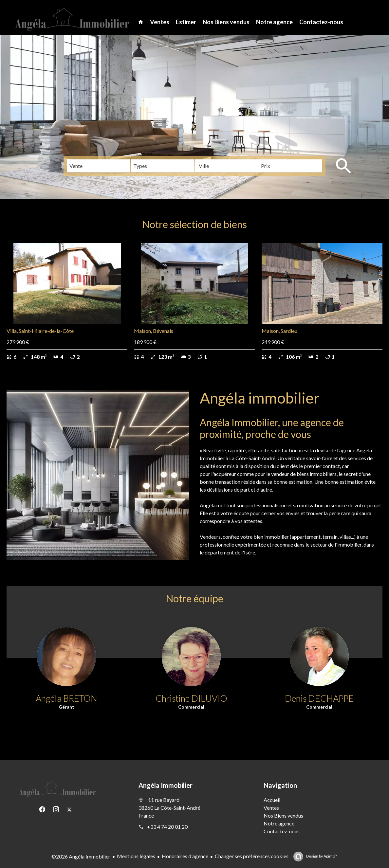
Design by (322, 856)
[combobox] (99, 166)
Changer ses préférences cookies (252, 856)
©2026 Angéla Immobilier (81, 856)
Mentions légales (136, 856)
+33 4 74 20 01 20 (167, 827)
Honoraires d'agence (185, 856)
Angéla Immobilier (166, 785)
